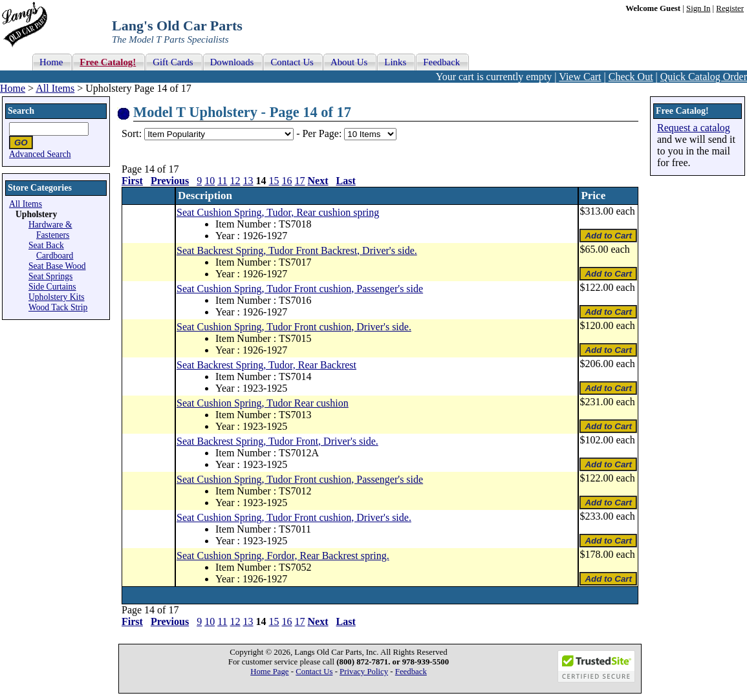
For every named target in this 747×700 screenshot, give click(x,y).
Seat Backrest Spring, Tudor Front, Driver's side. (277, 441)
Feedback (411, 672)
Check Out (631, 77)
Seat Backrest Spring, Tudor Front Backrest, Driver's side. (297, 250)
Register (730, 8)
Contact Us (314, 672)
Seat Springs (50, 276)
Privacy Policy (364, 672)
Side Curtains (52, 287)
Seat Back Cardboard (51, 250)
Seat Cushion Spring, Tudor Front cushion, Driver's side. (294, 327)
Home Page (269, 672)
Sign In (698, 8)
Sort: (132, 133)
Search (21, 111)
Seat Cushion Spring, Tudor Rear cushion (263, 403)
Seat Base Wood (57, 266)
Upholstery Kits (56, 297)
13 (248, 181)
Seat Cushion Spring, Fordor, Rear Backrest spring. (283, 556)
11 (222, 181)
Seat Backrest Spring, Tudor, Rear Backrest (266, 365)
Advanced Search (40, 154)
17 (300, 181)
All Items (55, 88)
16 (287, 181)
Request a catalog (694, 128)
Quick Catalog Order (704, 77)
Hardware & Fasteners (50, 230)
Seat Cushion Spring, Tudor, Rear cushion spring (278, 212)
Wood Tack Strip (58, 307)
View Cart (580, 77)
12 (235, 181)
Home (13, 88)
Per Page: (323, 133)
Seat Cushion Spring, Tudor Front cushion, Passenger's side (300, 289)
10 (210, 181)
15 (274, 181)
